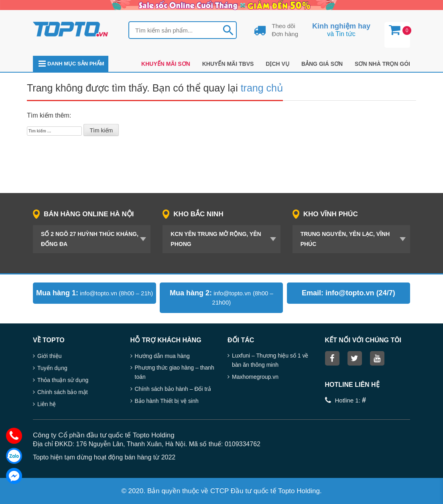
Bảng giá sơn (322, 64)
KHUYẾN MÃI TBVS (228, 64)
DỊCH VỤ (277, 64)
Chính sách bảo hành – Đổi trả (173, 389)
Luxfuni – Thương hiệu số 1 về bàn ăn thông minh (270, 360)
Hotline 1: (351, 400)
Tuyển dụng (52, 368)
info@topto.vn (99, 293)
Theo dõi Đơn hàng (285, 30)
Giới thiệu (50, 356)
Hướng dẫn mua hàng (162, 356)
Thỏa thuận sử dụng (63, 380)
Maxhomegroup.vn (255, 377)
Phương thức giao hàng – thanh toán (175, 372)
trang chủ (262, 88)
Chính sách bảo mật (63, 392)
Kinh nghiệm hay (341, 26)
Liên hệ (47, 404)
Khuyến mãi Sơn (166, 64)
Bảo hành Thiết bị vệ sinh (167, 401)
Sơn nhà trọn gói (382, 64)
